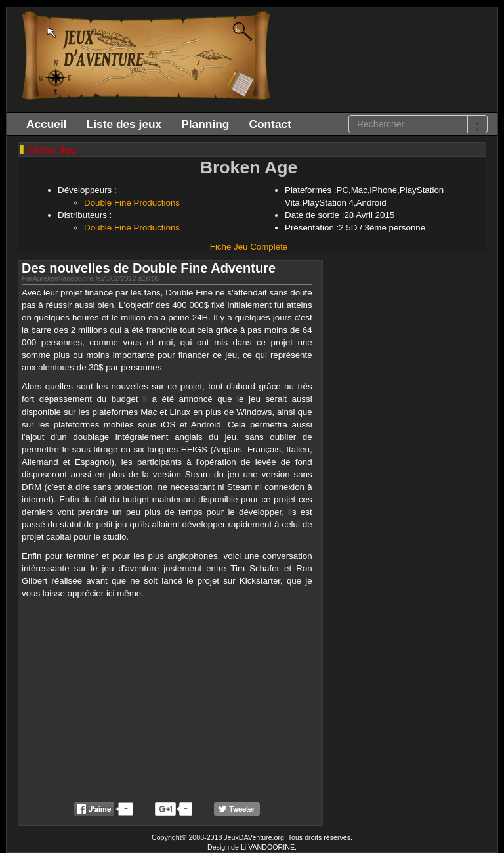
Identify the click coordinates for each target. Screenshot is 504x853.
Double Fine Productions (132, 203)
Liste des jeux (124, 124)
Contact (270, 124)
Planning (205, 124)
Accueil (47, 124)
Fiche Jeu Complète (249, 247)
